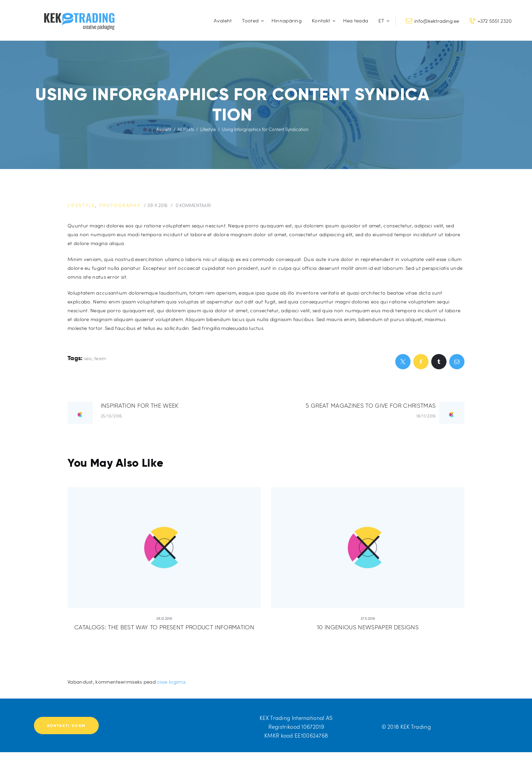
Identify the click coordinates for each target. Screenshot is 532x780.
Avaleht (164, 129)
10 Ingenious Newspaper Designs (368, 627)
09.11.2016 (158, 205)
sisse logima (171, 682)
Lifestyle (208, 129)
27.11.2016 (368, 618)
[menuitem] (382, 21)
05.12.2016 (164, 618)
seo (88, 358)
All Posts (186, 129)
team (100, 358)
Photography (120, 205)
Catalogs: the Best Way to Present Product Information (164, 627)
